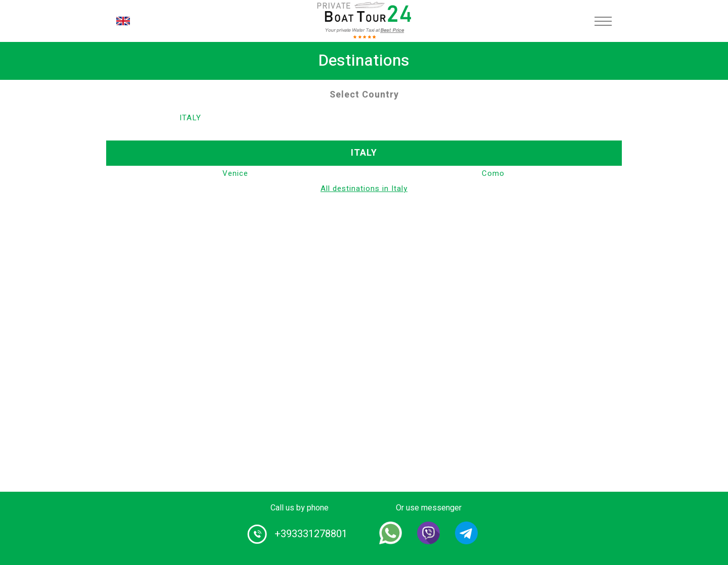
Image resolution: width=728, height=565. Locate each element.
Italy (190, 118)
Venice (235, 173)
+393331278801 (311, 534)
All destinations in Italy (364, 189)
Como (493, 173)
